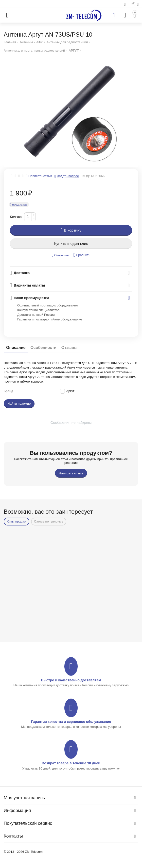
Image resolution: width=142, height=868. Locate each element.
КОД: (86, 176)
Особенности (43, 348)
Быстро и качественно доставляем (71, 680)
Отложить (60, 255)
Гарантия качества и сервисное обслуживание (71, 722)
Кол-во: (16, 217)
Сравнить (82, 255)
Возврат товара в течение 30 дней (71, 763)
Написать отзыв (40, 176)
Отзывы (69, 348)
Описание (16, 348)
